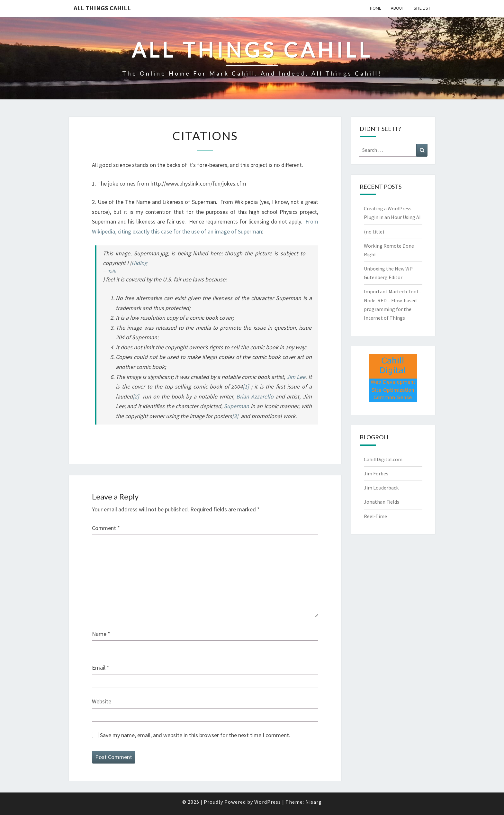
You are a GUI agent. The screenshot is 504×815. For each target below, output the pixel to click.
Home (376, 8)
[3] (235, 416)
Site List (422, 8)
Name (101, 634)
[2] (136, 396)
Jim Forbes (376, 473)
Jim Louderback (381, 488)
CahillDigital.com (383, 459)
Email (101, 668)
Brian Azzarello (255, 396)
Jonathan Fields (382, 502)
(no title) (374, 232)
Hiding (139, 263)
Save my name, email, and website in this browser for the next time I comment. (195, 735)
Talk (112, 271)
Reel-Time (375, 516)
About (397, 8)
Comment (106, 528)
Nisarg (314, 802)
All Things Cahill (102, 8)
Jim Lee (296, 377)
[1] (246, 386)
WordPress (268, 802)
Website (102, 701)
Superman (236, 406)
